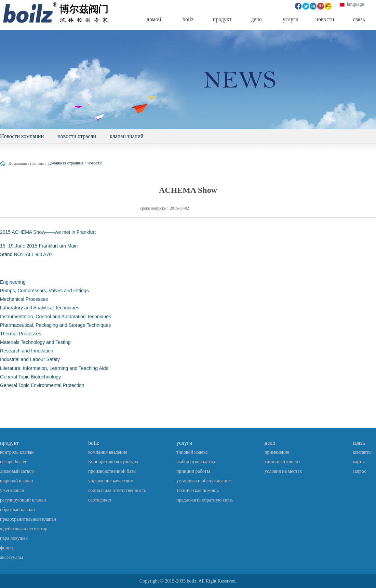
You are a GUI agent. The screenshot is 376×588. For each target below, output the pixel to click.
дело (270, 443)
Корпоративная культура (113, 462)
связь (359, 443)
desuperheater (13, 462)
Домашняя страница (65, 163)
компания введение (108, 452)
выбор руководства (196, 462)
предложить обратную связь (205, 500)
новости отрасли (77, 136)
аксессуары (11, 557)
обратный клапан (17, 510)
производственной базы (112, 471)
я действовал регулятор (24, 529)
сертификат (100, 500)
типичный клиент (283, 462)
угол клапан (12, 490)
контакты (362, 452)
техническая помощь (198, 490)
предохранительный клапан (28, 519)
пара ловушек (14, 538)
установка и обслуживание (204, 481)
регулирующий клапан (23, 500)
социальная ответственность (117, 490)
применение (277, 452)
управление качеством (111, 481)
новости (95, 163)
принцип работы (193, 471)
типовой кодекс (192, 452)
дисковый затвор (17, 471)
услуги (184, 443)
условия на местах (283, 471)
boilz (94, 443)
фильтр (7, 548)
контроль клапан (17, 452)
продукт (9, 443)
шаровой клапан (17, 481)
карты (359, 462)
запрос (360, 471)
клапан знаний (127, 136)
